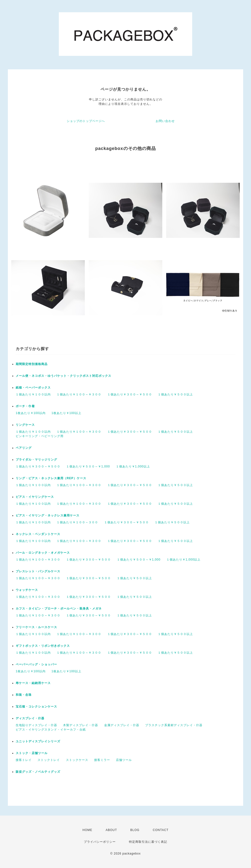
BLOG (135, 830)
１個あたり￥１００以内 (33, 394)
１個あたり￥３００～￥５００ (130, 394)
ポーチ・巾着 (25, 406)
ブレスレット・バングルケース (38, 571)
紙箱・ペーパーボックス (33, 388)
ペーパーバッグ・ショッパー (36, 664)
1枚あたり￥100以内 (31, 413)
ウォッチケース (27, 590)
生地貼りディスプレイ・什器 (36, 725)
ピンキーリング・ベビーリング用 (40, 436)
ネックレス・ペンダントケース (38, 534)
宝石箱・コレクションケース (36, 707)
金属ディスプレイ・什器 (122, 725)
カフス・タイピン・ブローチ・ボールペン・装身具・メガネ (59, 609)
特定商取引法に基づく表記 (148, 842)
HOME (88, 830)
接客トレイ (24, 760)
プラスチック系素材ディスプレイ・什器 (174, 725)
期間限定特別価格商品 (32, 364)
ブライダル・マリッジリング (36, 460)
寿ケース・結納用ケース (33, 683)
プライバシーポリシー (100, 842)
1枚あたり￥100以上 (66, 413)
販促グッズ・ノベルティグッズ (38, 772)
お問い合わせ (165, 121)
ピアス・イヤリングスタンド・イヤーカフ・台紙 (51, 730)
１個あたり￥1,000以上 (133, 466)
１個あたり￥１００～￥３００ (79, 394)
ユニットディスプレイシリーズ (38, 741)
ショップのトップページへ (86, 121)
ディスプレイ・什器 (30, 718)
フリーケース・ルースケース (36, 627)
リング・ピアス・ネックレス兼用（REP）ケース (51, 478)
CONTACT (161, 830)
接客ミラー (102, 760)
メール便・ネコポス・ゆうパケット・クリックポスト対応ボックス (63, 376)
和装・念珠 (24, 695)
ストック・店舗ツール (32, 753)
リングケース (25, 425)
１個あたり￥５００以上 (175, 394)
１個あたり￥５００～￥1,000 (88, 466)
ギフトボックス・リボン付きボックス (43, 646)
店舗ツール (124, 760)
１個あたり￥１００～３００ (77, 522)
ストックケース (77, 760)
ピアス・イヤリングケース (35, 497)
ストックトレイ (49, 760)
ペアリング (24, 448)
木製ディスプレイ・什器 (81, 725)
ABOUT (111, 830)
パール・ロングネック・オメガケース (43, 553)
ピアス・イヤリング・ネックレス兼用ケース (48, 515)
